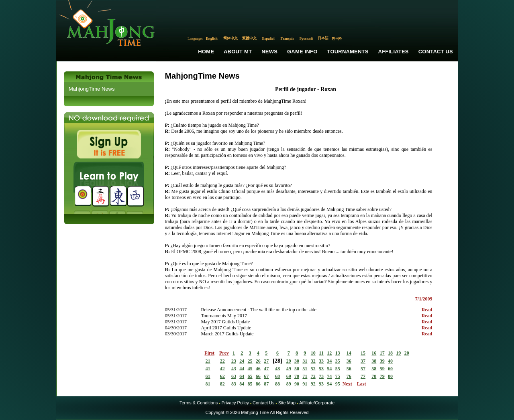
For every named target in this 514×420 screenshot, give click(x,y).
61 (208, 376)
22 (222, 361)
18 (390, 353)
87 (266, 384)
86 (258, 384)
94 (329, 384)
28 (277, 361)
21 (208, 361)
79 (382, 376)
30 (297, 361)
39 (382, 361)
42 (222, 369)
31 (305, 361)
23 (234, 361)
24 (242, 361)
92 (313, 384)
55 (338, 369)
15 (363, 353)
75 (338, 376)
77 (363, 376)
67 (266, 376)
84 (242, 384)
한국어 (337, 39)
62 (222, 376)
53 (321, 369)
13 (338, 353)
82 (222, 384)
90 (297, 384)
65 (250, 376)
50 (297, 369)
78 (374, 376)
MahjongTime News (92, 89)
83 (234, 384)
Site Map (287, 403)
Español (268, 39)
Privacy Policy (235, 403)
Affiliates (394, 52)
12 (329, 353)
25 (250, 361)
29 (289, 361)
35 (338, 361)
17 (382, 353)
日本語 (323, 38)
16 (374, 353)
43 (234, 369)
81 (208, 384)
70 (297, 376)
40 (390, 361)
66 (258, 376)
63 (234, 376)
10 (313, 353)
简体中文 (230, 38)
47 (266, 369)
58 (374, 369)
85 (250, 384)
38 (374, 361)
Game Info (302, 52)
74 (329, 376)
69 (289, 376)
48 (277, 369)
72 (313, 376)
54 (329, 369)
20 (407, 353)
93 (321, 384)
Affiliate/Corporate (317, 403)
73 (321, 376)
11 (321, 353)
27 (266, 361)
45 (250, 369)
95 (338, 384)
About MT (238, 52)
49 (289, 369)
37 (363, 361)
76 (349, 376)
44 (242, 369)
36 (349, 361)
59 (382, 369)
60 (390, 369)
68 (277, 376)
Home (206, 52)
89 (289, 384)
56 (349, 369)
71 (305, 376)
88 (277, 384)
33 (321, 361)
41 (208, 369)
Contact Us (436, 52)
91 (305, 384)
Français (288, 39)
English (212, 39)
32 (313, 361)
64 (242, 376)
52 (313, 369)
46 (258, 369)
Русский (306, 39)
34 (329, 361)
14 (349, 353)
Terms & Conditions (199, 403)
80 (390, 376)
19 (398, 353)
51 (305, 369)
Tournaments (348, 52)
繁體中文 (249, 38)
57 (363, 369)
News (269, 52)
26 (258, 361)
